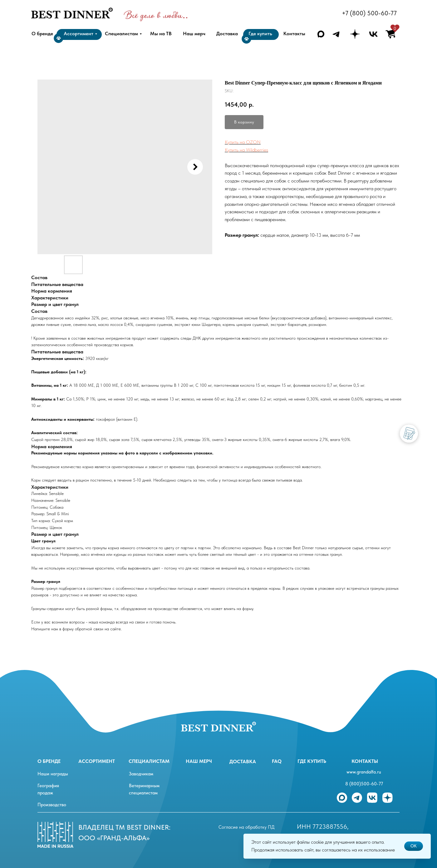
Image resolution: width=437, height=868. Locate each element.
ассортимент (97, 761)
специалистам (149, 761)
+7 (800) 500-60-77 (369, 13)
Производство (52, 805)
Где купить (312, 761)
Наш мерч (199, 761)
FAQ (277, 761)
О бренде (49, 761)
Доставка (243, 761)
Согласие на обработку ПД (247, 827)
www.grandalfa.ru (364, 772)
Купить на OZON (243, 142)
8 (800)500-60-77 (364, 784)
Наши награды (53, 774)
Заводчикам (141, 774)
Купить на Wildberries (246, 150)
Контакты (365, 761)
